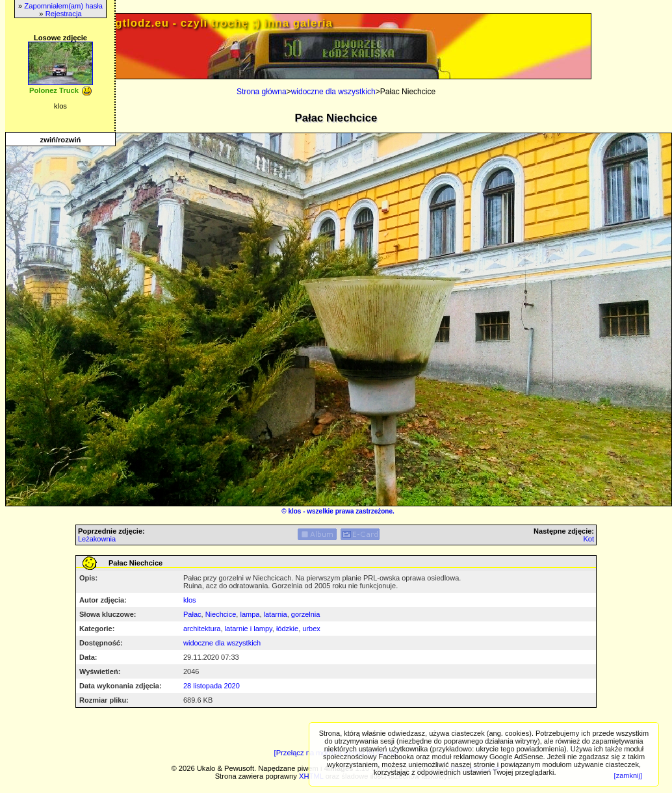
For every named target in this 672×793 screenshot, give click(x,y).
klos (294, 511)
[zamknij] (628, 775)
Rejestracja (64, 14)
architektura (202, 629)
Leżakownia (97, 539)
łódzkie (287, 629)
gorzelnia (306, 614)
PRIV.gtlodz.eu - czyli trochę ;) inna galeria (209, 23)
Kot (588, 539)
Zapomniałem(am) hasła (63, 6)
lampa (250, 614)
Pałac (192, 614)
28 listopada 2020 (212, 686)
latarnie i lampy (249, 629)
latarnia (276, 614)
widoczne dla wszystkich (333, 92)
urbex (311, 629)
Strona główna (262, 92)
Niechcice (221, 614)
